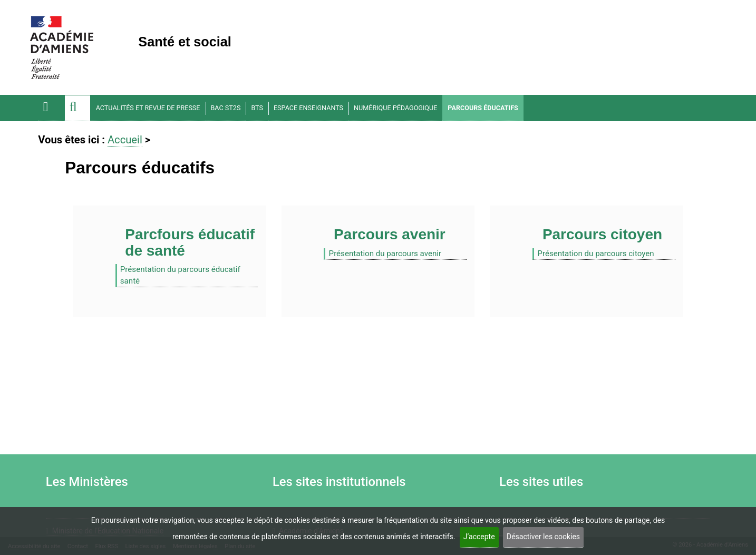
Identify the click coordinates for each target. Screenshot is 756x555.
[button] (77, 108)
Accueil (125, 140)
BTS (257, 108)
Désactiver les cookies (543, 537)
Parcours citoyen (602, 234)
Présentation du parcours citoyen (595, 254)
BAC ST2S (226, 108)
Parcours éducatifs (483, 108)
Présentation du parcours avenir (385, 254)
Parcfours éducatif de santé (190, 242)
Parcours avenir (390, 234)
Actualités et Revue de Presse (148, 108)
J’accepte (479, 537)
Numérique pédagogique (395, 108)
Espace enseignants (308, 108)
